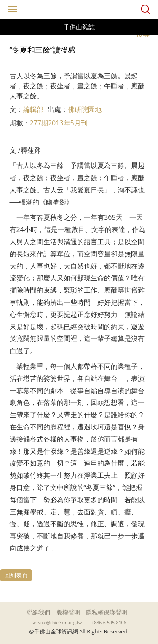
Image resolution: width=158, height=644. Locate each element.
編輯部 (33, 109)
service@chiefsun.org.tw (57, 623)
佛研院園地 (85, 109)
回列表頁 (16, 575)
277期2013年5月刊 (59, 123)
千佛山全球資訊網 (79, 9)
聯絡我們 (38, 612)
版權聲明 (68, 612)
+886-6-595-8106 (109, 623)
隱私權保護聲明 (107, 612)
